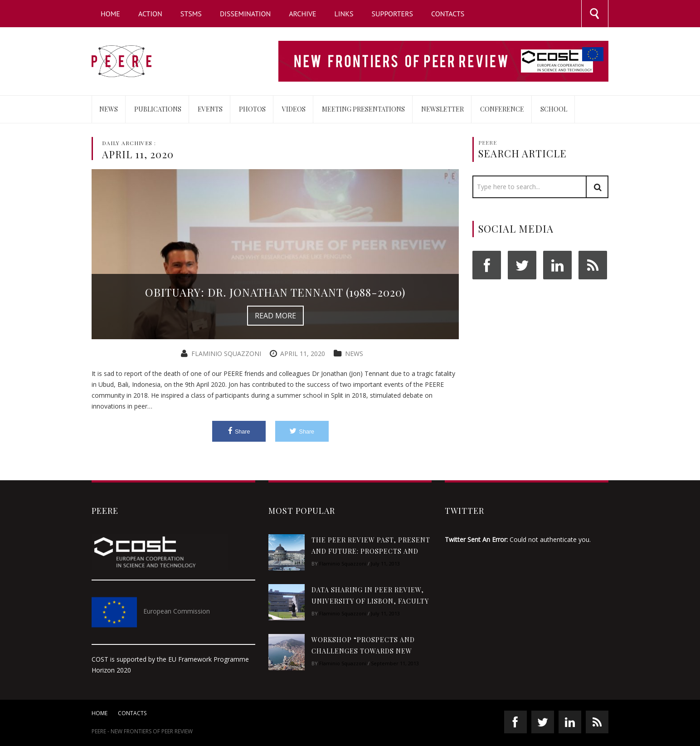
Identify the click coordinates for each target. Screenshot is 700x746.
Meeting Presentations (363, 109)
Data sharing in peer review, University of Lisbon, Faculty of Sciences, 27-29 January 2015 (370, 601)
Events (210, 109)
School (554, 109)
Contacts (448, 14)
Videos (294, 109)
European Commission (177, 611)
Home (110, 14)
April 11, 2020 (303, 353)
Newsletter (442, 109)
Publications (158, 109)
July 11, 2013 (385, 563)
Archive (302, 14)
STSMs (191, 14)
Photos (252, 109)
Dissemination (245, 14)
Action (150, 14)
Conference (502, 109)
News (109, 109)
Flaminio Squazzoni (226, 353)
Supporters (393, 14)
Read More (275, 316)
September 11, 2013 (395, 663)
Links (344, 14)
